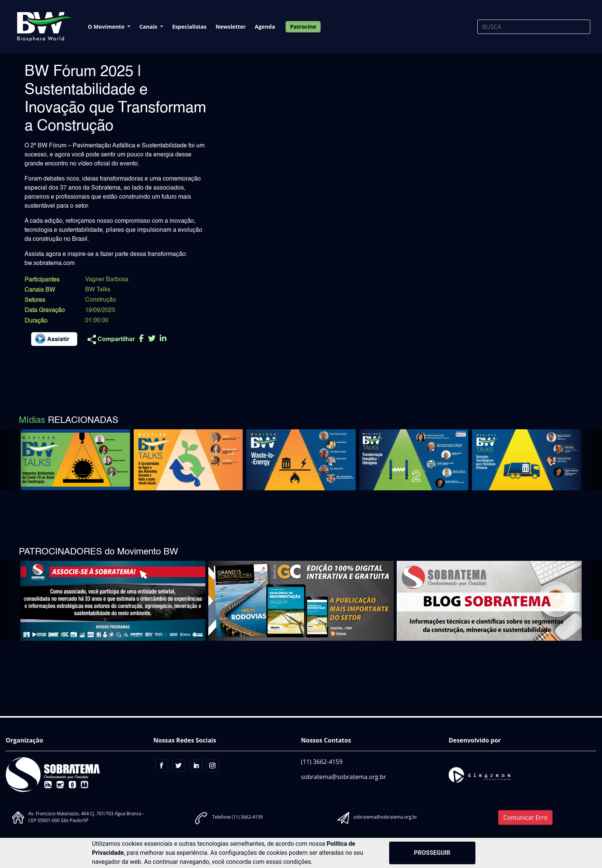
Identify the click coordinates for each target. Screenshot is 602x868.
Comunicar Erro (525, 817)
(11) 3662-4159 (322, 762)
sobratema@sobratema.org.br (344, 777)
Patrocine (303, 27)
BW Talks (98, 290)
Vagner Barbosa (107, 280)
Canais (149, 27)
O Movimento (107, 27)
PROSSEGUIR (432, 853)
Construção (101, 300)
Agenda (265, 27)
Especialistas (189, 27)
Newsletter (231, 27)
